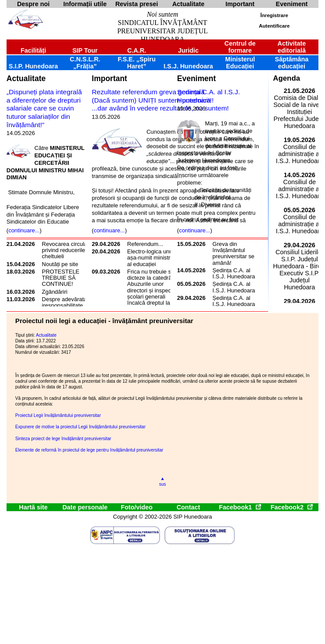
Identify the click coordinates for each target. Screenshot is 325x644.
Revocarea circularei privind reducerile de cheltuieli (68, 250)
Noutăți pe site (60, 264)
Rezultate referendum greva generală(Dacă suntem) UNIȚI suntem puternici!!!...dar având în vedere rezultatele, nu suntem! (161, 100)
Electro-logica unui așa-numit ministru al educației (150, 258)
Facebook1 (240, 507)
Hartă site (33, 507)
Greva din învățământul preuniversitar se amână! (233, 253)
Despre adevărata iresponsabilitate (65, 302)
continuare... (24, 230)
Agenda (286, 78)
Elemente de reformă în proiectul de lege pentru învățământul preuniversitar (89, 450)
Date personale (85, 507)
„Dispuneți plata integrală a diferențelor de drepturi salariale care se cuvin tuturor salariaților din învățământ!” (44, 108)
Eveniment (196, 78)
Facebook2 (292, 507)
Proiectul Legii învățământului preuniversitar (58, 415)
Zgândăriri (55, 292)
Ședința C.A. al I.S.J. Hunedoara (208, 96)
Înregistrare (274, 15)
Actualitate (26, 78)
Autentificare (274, 26)
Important (110, 78)
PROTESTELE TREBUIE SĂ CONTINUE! (61, 278)
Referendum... (145, 244)
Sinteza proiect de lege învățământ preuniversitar (63, 439)
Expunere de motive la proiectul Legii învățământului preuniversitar (80, 427)
